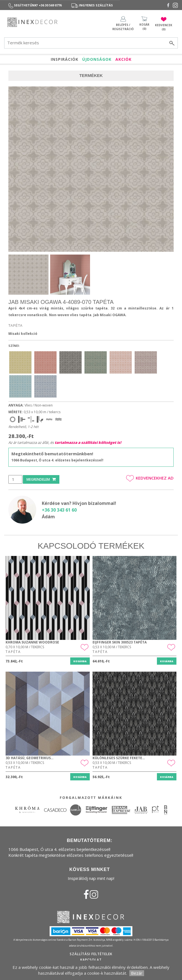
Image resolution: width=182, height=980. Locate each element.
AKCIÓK (123, 59)
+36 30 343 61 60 (59, 510)
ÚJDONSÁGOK (97, 59)
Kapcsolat (91, 960)
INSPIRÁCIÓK (65, 59)
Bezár (137, 973)
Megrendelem (41, 479)
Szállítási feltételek (91, 954)
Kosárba (80, 661)
